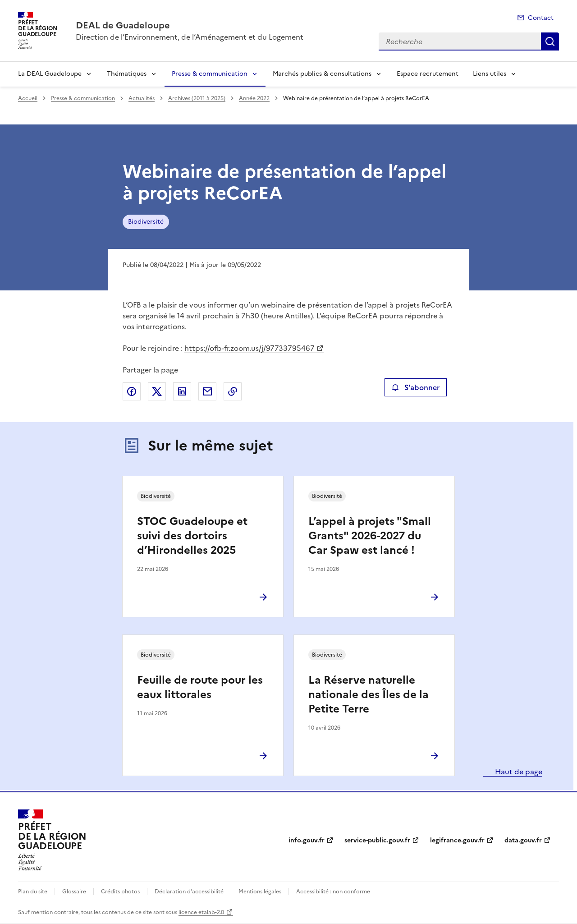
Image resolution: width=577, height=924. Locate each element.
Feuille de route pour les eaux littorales (200, 687)
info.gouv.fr (307, 840)
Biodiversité (146, 222)
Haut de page (518, 772)
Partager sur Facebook (132, 391)
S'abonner (415, 387)
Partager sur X (157, 391)
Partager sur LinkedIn (182, 391)
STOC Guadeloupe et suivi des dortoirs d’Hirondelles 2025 (192, 536)
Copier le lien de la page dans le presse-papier (233, 391)
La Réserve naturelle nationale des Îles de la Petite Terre (369, 694)
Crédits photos (120, 892)
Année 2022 (254, 98)
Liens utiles (490, 74)
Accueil (28, 98)
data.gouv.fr (523, 840)
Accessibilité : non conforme (333, 892)
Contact (541, 18)
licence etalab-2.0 (201, 912)
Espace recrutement (428, 74)
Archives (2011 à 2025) (197, 98)
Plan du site (33, 892)
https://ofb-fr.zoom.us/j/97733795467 (250, 348)
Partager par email (207, 391)
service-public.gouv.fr (377, 840)
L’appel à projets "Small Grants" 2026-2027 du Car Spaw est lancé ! (370, 536)
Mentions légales (260, 892)
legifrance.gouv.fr (457, 840)
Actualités (142, 98)
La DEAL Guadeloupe (50, 74)
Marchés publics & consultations (322, 74)
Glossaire (74, 892)
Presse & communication (210, 74)
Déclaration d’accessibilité (189, 892)
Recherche (550, 41)
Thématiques (127, 74)
